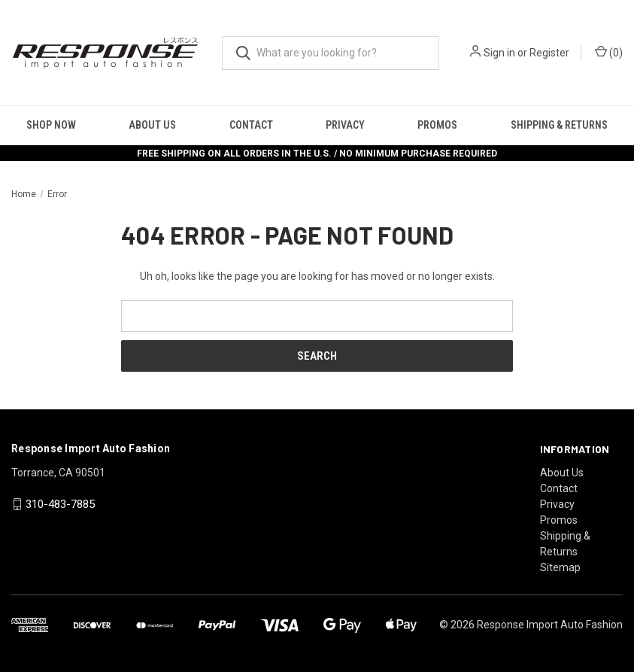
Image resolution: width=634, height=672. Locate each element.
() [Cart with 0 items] (609, 52)
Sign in (499, 53)
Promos (437, 125)
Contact (251, 125)
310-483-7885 (60, 504)
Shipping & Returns (559, 125)
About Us (152, 125)
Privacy (345, 125)
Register (549, 53)
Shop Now (51, 125)
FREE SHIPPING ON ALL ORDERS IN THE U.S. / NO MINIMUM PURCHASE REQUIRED (317, 154)
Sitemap (560, 567)
